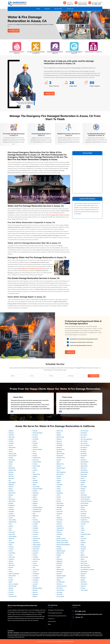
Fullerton (35, 470)
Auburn (11, 464)
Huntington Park (37, 509)
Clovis (10, 541)
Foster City (36, 460)
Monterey (59, 447)
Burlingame (12, 505)
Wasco (82, 559)
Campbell (11, 512)
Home (38, 9)
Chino (10, 530)
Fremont (35, 464)
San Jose (83, 437)
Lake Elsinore (36, 547)
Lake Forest (36, 549)
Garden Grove (36, 474)
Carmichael (12, 516)
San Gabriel (84, 433)
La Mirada (35, 528)
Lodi (34, 567)
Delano (11, 572)
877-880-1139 (96, 4)
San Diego (59, 592)
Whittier (83, 576)
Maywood (35, 594)
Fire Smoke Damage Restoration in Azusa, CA (36, 52)
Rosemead (60, 572)
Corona (11, 551)
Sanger (83, 458)
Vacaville (83, 543)
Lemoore (35, 561)
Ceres (10, 524)
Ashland (11, 458)
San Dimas (60, 594)
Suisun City (84, 512)
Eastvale (11, 588)
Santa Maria (84, 470)
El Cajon (11, 590)
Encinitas (35, 437)
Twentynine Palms (86, 534)
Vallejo (82, 545)
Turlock (83, 530)
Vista (82, 553)
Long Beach (36, 574)
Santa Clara (84, 464)
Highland (35, 503)
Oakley (59, 483)
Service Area (58, 9)
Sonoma (83, 491)
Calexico (11, 507)
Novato (59, 478)
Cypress (11, 561)
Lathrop (35, 555)
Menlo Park (60, 431)
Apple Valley (12, 447)
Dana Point (12, 565)
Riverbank (59, 563)
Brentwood (12, 499)
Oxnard (59, 499)
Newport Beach (61, 468)
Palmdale (59, 507)
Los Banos (36, 580)
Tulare (82, 528)
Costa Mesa (12, 553)
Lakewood (35, 551)
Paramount (60, 512)
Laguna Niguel (37, 545)
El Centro (11, 592)
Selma (82, 485)
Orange (59, 491)
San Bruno (59, 584)
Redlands (59, 549)
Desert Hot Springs (14, 574)
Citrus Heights (13, 536)
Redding (59, 547)
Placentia (59, 524)
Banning (11, 472)
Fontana (35, 456)
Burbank (11, 503)
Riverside (59, 565)
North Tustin (60, 474)
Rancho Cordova (61, 538)
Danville (11, 567)
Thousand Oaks (85, 522)
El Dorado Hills (13, 596)
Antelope (11, 443)
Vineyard (83, 549)
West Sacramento (85, 567)
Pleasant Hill (60, 528)
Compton (11, 547)
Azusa (10, 466)
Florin (34, 452)
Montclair (59, 443)
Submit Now (94, 376)
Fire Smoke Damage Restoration (57, 616)
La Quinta (35, 534)
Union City (83, 538)
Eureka (35, 441)
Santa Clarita (84, 466)
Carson (11, 518)
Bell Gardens (12, 483)
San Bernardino (61, 582)
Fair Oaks (35, 443)
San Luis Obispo (85, 445)
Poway (58, 536)
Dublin (10, 582)
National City (60, 464)
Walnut (83, 555)
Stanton (83, 507)
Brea (10, 497)
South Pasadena (85, 499)
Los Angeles (36, 578)
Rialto (58, 557)
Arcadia (11, 449)
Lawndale (35, 557)
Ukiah (82, 536)
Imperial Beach (37, 512)
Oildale (59, 487)
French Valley (36, 466)
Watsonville (84, 561)
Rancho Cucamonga (62, 541)
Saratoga (83, 481)
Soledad (83, 489)
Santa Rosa (84, 476)
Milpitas (59, 435)
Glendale (35, 481)
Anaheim (11, 441)
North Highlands (61, 472)
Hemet (35, 497)
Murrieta (59, 460)
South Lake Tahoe (86, 497)
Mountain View (61, 458)
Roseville (59, 574)
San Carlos (60, 588)
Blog (49, 624)
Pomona (59, 532)
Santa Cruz (84, 468)
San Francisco (84, 431)
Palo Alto (59, 509)
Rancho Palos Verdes (62, 543)
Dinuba (11, 578)
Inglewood (36, 516)
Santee (83, 478)
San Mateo (84, 449)
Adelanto (11, 431)
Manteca (35, 590)
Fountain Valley (37, 462)
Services (47, 9)
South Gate (84, 495)
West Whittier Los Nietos (87, 570)
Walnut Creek (84, 557)
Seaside (83, 483)
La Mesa (35, 526)
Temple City (84, 520)
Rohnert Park (60, 570)
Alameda (11, 433)
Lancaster (35, 553)
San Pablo (83, 452)
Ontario (59, 489)
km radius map (87, 174)
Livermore (35, 565)
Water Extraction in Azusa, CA (93, 52)
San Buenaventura (62, 586)
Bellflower (11, 485)
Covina (11, 555)
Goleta (34, 485)
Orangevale (60, 493)
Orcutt (58, 495)
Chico (10, 528)
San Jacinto (84, 435)
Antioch (11, 445)
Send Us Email (82, 4)
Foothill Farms (37, 458)
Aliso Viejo (12, 437)
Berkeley (11, 491)
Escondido (36, 439)
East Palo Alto (12, 586)
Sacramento (60, 578)
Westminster (84, 572)
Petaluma (59, 518)
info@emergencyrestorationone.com (89, 614)
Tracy (82, 526)
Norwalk (59, 476)
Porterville (59, 534)
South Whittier (85, 503)
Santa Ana (83, 460)
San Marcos (84, 447)
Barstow (11, 474)
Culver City (12, 557)
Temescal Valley (85, 518)
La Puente (35, 532)
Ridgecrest (60, 561)
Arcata (11, 452)
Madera (35, 586)
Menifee (35, 596)
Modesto (59, 439)
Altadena (11, 439)
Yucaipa (83, 588)
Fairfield (35, 445)
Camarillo (11, 509)
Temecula (83, 516)
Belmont (11, 487)
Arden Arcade (12, 454)
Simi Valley (84, 487)
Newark (59, 466)
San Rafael (84, 454)
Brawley (11, 495)
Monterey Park (61, 449)
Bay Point (11, 476)
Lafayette (35, 541)
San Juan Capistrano (86, 439)
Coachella (11, 543)
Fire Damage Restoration (55, 613)
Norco (58, 470)
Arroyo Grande (13, 456)
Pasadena (59, 514)
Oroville (59, 497)
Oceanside (60, 485)
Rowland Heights (61, 576)
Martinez (35, 592)
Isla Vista (35, 520)
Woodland (83, 582)
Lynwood (35, 584)
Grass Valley (36, 487)
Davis (10, 570)
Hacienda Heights (38, 489)
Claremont (12, 538)
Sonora (83, 493)
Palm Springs (60, 505)
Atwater (11, 462)
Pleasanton (60, 530)
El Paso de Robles (38, 433)
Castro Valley (12, 520)
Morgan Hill (60, 456)
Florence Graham (37, 449)
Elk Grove (35, 435)
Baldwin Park (12, 470)
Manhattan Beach (37, 588)
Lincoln (35, 563)
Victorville (83, 547)
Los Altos (35, 576)
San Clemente (60, 590)
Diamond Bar (12, 576)
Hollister (35, 505)
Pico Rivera (60, 520)
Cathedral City (12, 522)
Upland (83, 541)
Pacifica (59, 501)
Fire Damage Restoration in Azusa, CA (17, 52)
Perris (58, 516)
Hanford (35, 491)
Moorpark (59, 452)
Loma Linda (36, 570)
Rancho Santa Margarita (63, 545)
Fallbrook (35, 447)
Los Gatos (35, 582)
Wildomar (83, 578)
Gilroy (34, 478)
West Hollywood (85, 565)
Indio (34, 514)
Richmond (59, 559)
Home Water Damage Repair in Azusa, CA (74, 52)
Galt (34, 472)
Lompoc (35, 572)
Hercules (35, 499)
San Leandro (84, 441)
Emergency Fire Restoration (56, 610)
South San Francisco (86, 501)
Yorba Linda (84, 584)
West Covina (84, 563)
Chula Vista (12, 534)
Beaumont (11, 478)
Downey (11, 580)
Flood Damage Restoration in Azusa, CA (55, 52)
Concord (11, 549)
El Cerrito (11, 594)
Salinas (59, 580)
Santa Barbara (85, 462)
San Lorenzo (84, 443)
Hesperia (35, 501)
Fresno (35, 468)
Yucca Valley (84, 590)
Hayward (35, 495)
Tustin (82, 532)
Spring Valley (84, 505)
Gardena (35, 476)
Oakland (59, 481)
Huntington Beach (38, 507)
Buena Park (12, 501)
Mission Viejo (60, 437)
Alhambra (11, 435)
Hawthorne (36, 493)
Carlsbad (11, 514)
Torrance (83, 524)
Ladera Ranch (36, 538)
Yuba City (83, 586)
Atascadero (12, 460)
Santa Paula (84, 474)
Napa (58, 462)
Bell (10, 481)
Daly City (11, 563)
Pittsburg (59, 522)
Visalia (82, 551)
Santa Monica (84, 472)
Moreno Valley (61, 454)
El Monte (35, 431)
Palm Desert (60, 503)
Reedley (59, 555)
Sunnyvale (83, 514)
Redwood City (60, 553)
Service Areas (52, 621)
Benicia (11, 489)
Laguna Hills (36, 543)
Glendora (35, 483)
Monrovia (59, 441)
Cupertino (11, 559)
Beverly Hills (12, 493)
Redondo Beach (61, 551)
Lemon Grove (36, 559)
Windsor (83, 580)
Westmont (83, 574)
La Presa (35, 530)
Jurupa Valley (36, 522)
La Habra (35, 524)
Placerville (59, 526)
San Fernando (60, 596)
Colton (10, 545)
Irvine (34, 518)
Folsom (35, 454)
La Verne (35, 536)
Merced (59, 433)
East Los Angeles (13, 584)
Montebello (60, 445)
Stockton (83, 509)
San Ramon (84, 456)
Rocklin (59, 567)
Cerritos (11, 526)
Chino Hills (12, 532)
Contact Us (70, 9)
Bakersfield (12, 468)
